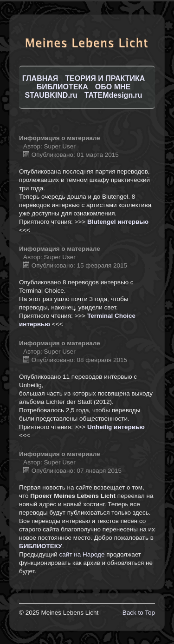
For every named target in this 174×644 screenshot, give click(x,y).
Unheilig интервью (116, 427)
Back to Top (139, 613)
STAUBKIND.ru (51, 95)
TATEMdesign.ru (113, 95)
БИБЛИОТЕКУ (41, 546)
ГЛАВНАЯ (40, 78)
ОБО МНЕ (113, 87)
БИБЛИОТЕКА (62, 87)
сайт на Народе (82, 554)
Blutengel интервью (118, 222)
